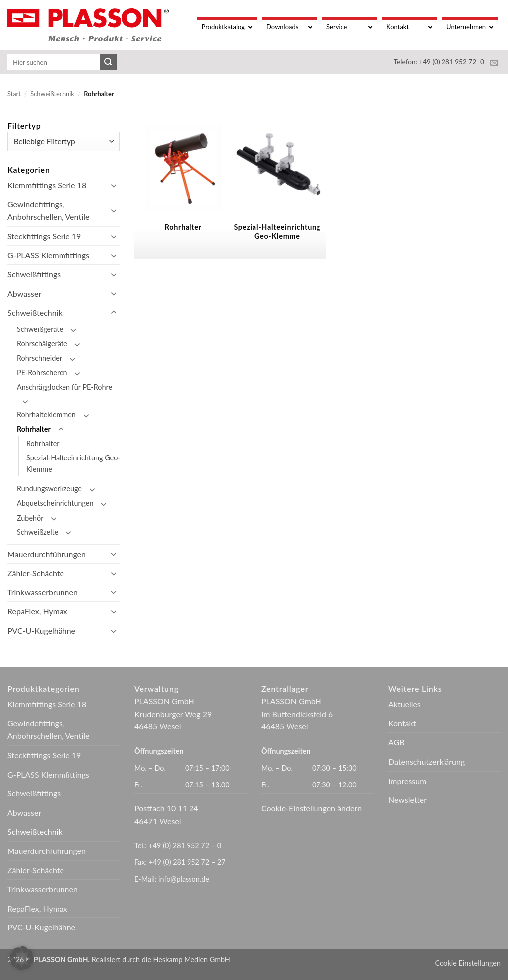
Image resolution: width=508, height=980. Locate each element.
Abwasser (24, 294)
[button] (22, 958)
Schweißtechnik (52, 94)
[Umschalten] (114, 185)
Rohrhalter (34, 429)
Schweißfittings (34, 274)
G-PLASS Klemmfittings (48, 255)
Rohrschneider (39, 358)
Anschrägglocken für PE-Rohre (64, 387)
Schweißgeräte (40, 329)
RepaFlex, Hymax (37, 611)
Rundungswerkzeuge (49, 489)
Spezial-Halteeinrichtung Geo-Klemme (73, 463)
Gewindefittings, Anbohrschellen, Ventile (48, 211)
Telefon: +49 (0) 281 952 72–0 (439, 62)
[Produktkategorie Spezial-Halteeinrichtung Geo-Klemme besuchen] (270, 189)
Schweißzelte (37, 532)
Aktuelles (405, 704)
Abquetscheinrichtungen (55, 503)
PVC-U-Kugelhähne (41, 630)
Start (14, 94)
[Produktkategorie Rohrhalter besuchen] (177, 189)
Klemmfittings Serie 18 (47, 185)
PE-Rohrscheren (42, 372)
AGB (397, 742)
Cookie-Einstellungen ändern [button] (312, 808)
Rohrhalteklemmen (46, 415)
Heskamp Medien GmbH (192, 959)
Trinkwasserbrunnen (43, 592)
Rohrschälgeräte (42, 344)
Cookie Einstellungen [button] (468, 963)
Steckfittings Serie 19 (44, 236)
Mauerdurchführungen (47, 554)
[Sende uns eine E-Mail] (494, 63)
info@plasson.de (184, 879)
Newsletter (408, 800)
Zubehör (30, 518)
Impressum (407, 781)
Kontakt (402, 723)
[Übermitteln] (108, 62)
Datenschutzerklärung (427, 761)
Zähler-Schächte (36, 573)
